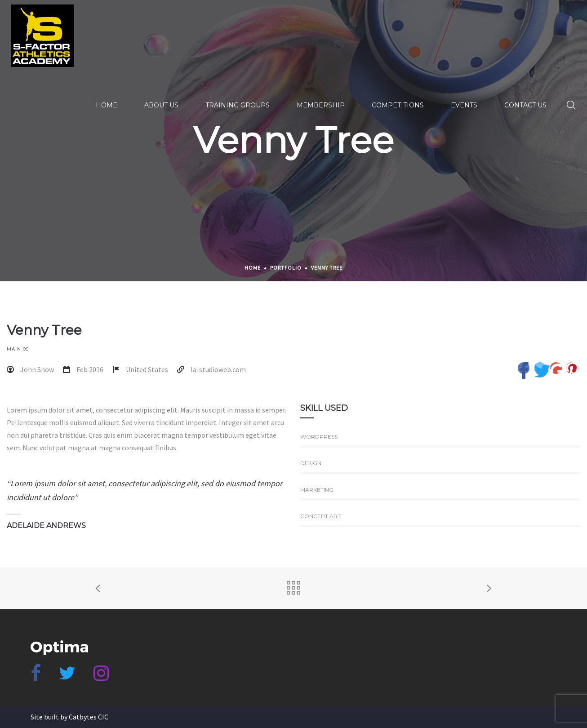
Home (253, 268)
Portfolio (286, 268)
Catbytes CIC (89, 717)
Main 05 (18, 349)
